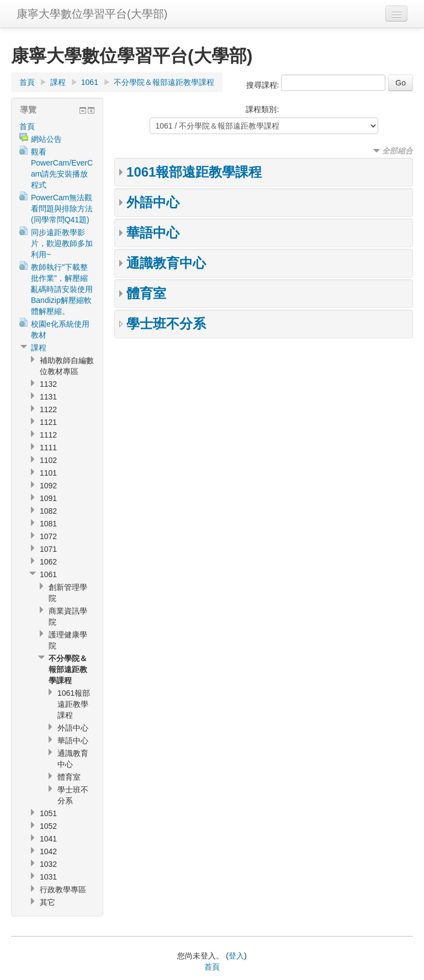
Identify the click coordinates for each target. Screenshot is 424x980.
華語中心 (153, 233)
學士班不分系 (166, 324)
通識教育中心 (166, 263)
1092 (48, 486)
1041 (48, 839)
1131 (48, 397)
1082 (48, 511)
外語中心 (153, 202)
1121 (48, 422)
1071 (48, 549)
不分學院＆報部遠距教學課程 (164, 82)
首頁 (27, 82)
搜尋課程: (264, 85)
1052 (48, 826)
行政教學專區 (63, 890)
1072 (48, 536)
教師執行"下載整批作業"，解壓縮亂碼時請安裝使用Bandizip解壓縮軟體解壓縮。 (62, 289)
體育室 (146, 293)
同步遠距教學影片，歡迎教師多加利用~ (62, 243)
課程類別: (262, 109)
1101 (48, 473)
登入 (236, 956)
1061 (90, 82)
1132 (48, 384)
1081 (48, 524)
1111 (48, 448)
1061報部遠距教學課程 (194, 172)
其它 (47, 902)
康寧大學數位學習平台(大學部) (92, 14)
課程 (58, 82)
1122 (48, 409)
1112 (48, 435)
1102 (48, 460)
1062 (48, 562)
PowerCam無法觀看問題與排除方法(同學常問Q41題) (62, 209)
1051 (48, 813)
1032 (48, 864)
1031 (48, 877)
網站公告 (46, 139)
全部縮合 (397, 151)
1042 (48, 851)
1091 (48, 498)
